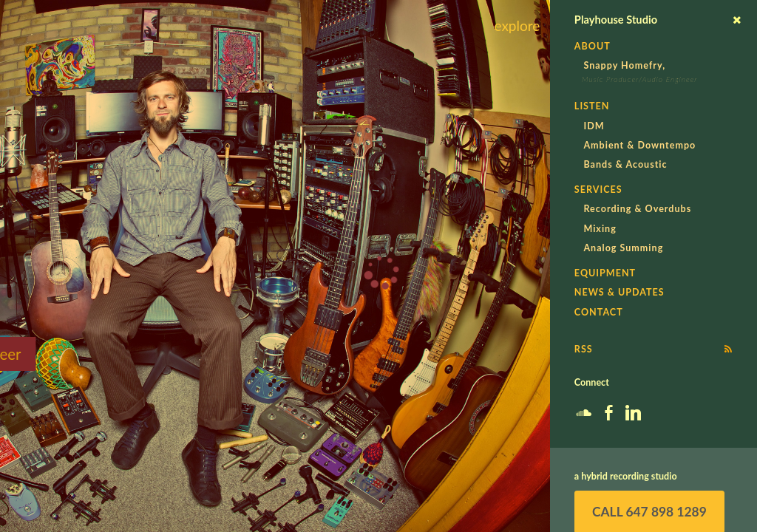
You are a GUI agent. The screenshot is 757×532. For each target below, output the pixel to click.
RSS (584, 349)
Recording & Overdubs (637, 209)
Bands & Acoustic (625, 164)
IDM (594, 126)
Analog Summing (623, 248)
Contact (599, 312)
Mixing (600, 229)
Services (598, 190)
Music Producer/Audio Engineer (639, 79)
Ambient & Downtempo (639, 145)
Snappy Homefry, (624, 65)
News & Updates (619, 292)
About (593, 46)
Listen (592, 106)
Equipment (605, 273)
